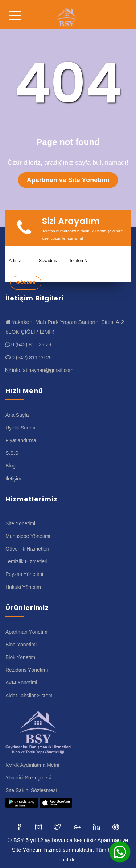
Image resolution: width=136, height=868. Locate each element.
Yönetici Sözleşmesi (28, 778)
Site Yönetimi (20, 523)
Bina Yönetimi (21, 645)
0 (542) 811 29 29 (31, 345)
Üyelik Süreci (20, 428)
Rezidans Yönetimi (26, 670)
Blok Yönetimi (21, 657)
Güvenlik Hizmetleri (27, 549)
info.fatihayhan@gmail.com (43, 370)
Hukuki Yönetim (23, 587)
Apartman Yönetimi (27, 632)
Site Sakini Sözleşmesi (31, 790)
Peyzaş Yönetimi (24, 574)
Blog (11, 466)
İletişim (13, 479)
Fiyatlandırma (21, 440)
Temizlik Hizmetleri (26, 561)
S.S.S (12, 453)
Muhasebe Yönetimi (28, 536)
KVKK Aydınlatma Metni (32, 765)
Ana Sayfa (17, 415)
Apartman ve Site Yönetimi (68, 180)
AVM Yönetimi (21, 683)
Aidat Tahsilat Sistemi (30, 696)
